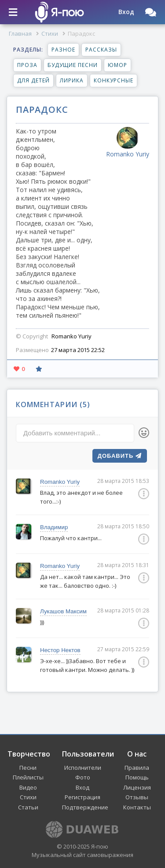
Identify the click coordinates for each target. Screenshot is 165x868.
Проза (27, 65)
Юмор (117, 65)
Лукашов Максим (63, 611)
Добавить (120, 456)
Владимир (54, 527)
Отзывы (137, 797)
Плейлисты (28, 777)
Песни (28, 768)
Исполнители (83, 768)
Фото (83, 777)
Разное (63, 50)
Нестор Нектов (60, 650)
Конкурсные (114, 80)
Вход (82, 787)
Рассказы (101, 50)
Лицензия (137, 787)
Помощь (137, 777)
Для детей (33, 80)
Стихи (50, 33)
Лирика (72, 80)
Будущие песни (73, 65)
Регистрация (82, 797)
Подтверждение (85, 807)
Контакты (137, 807)
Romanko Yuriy (60, 482)
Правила (137, 768)
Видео (28, 787)
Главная (20, 33)
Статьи (28, 807)
